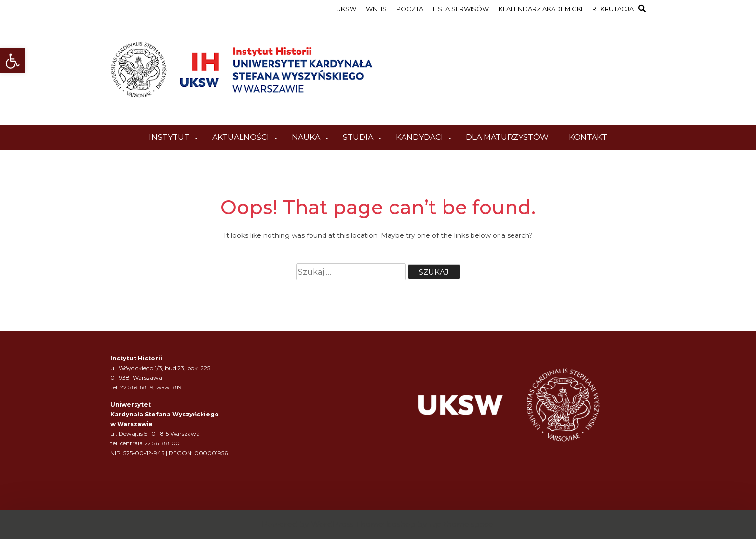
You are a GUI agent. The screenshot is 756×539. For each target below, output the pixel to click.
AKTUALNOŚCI (241, 137)
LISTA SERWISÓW (461, 9)
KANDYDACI (419, 137)
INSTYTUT (169, 137)
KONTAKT (588, 137)
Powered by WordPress (308, 524)
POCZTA (410, 9)
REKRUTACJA (613, 9)
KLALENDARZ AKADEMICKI (540, 9)
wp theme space (461, 524)
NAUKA (306, 137)
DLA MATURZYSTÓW (507, 137)
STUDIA (358, 137)
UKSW (346, 9)
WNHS (376, 9)
